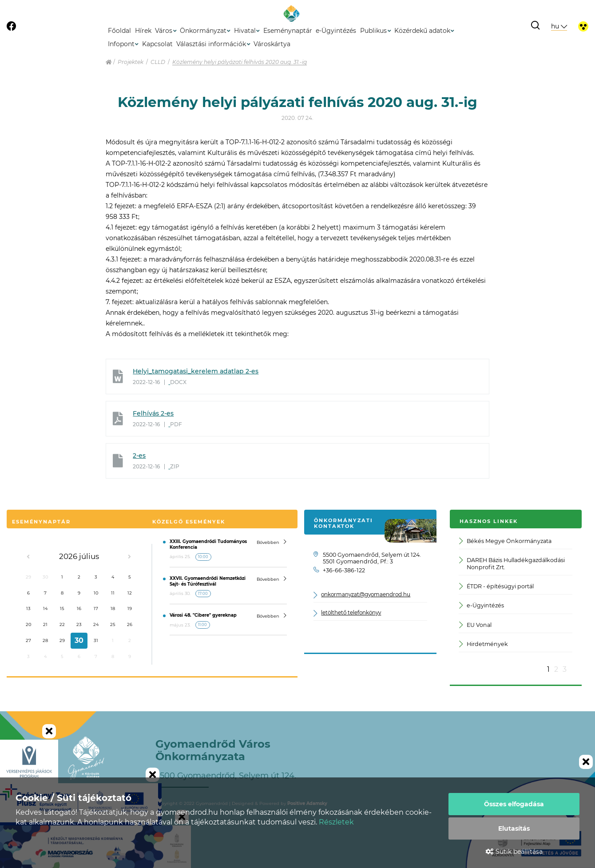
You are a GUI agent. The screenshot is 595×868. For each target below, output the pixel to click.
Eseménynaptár (288, 31)
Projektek (131, 62)
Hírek (143, 31)
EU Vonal (475, 625)
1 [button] (548, 669)
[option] (516, 599)
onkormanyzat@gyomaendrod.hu (366, 595)
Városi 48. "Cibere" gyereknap (203, 615)
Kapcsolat (157, 44)
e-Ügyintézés (336, 31)
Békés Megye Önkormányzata (505, 541)
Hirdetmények (483, 644)
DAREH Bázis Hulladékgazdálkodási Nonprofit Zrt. (512, 563)
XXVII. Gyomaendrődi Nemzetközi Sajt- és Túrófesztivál (208, 581)
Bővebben (272, 542)
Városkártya (272, 44)
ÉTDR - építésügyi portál (496, 586)
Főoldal (119, 31)
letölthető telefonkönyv (351, 613)
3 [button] (565, 669)
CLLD (158, 62)
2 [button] (556, 669)
